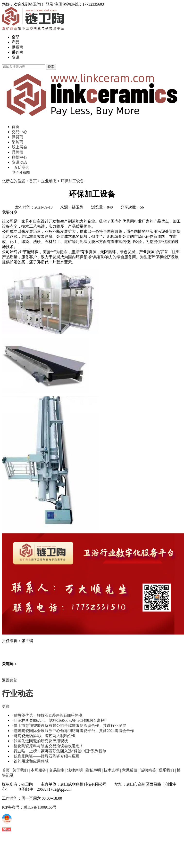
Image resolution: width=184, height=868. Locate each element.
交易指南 (57, 770)
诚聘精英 (148, 770)
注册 (58, 4)
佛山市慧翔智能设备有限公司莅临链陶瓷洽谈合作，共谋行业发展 (70, 726)
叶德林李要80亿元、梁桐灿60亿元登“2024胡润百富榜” (60, 720)
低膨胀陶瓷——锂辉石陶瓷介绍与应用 (47, 756)
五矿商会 (22, 167)
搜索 (51, 67)
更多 (6, 706)
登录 (50, 4)
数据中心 (19, 157)
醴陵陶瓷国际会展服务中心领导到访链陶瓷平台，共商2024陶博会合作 (74, 731)
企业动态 (49, 181)
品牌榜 (17, 152)
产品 (16, 42)
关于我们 (20, 770)
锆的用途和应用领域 (31, 761)
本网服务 (38, 770)
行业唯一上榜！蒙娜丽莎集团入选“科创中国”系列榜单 (60, 751)
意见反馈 (130, 770)
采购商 (17, 52)
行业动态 (17, 693)
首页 (16, 127)
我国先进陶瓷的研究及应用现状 (41, 741)
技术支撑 (111, 770)
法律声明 (75, 770)
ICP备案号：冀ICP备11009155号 (29, 807)
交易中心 (19, 132)
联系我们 (166, 770)
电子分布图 (21, 172)
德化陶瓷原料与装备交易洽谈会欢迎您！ (49, 746)
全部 (16, 37)
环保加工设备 (72, 181)
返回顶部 (10, 680)
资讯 (16, 57)
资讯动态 (19, 162)
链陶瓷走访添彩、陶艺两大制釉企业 (45, 736)
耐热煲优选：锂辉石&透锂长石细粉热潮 (48, 715)
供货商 (17, 47)
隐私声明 (93, 770)
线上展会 (19, 147)
